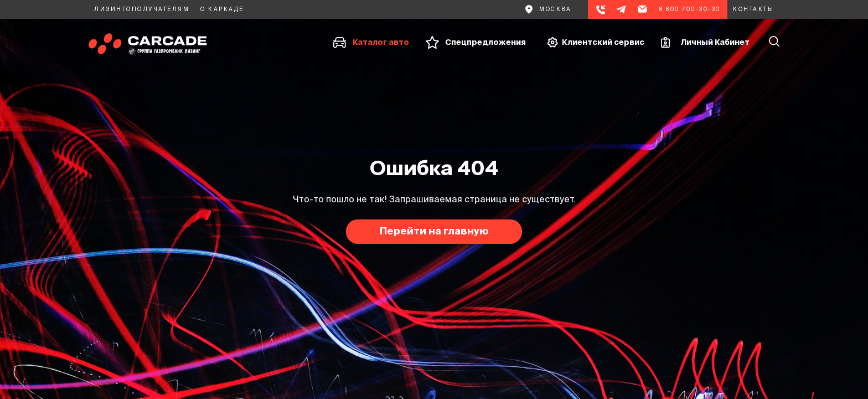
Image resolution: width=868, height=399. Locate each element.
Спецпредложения (485, 42)
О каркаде (222, 9)
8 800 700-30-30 (690, 9)
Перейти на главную (434, 231)
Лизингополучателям (142, 9)
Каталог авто (381, 42)
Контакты (753, 9)
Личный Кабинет (715, 42)
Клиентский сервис (603, 42)
